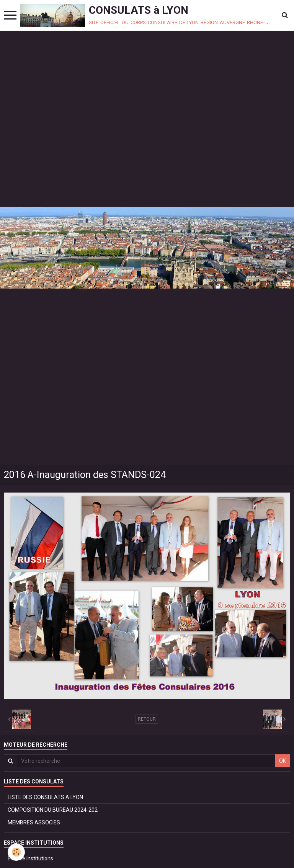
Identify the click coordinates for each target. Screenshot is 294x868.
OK (283, 761)
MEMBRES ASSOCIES (34, 822)
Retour (147, 719)
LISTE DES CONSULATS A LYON (45, 797)
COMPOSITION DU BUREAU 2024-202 (53, 810)
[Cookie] (16, 852)
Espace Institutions (30, 858)
